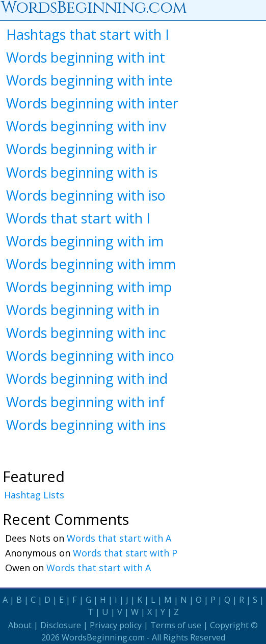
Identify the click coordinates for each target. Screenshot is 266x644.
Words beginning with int (86, 57)
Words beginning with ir (82, 149)
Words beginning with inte (89, 80)
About (20, 625)
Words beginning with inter (92, 103)
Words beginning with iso (86, 195)
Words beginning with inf (85, 402)
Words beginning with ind (87, 379)
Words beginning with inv (86, 126)
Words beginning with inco (90, 356)
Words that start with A (119, 538)
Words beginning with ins (86, 425)
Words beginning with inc (86, 333)
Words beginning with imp (89, 287)
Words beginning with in (83, 310)
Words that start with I (78, 218)
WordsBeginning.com (103, 637)
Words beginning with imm (91, 264)
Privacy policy (116, 625)
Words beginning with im (85, 241)
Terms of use (176, 625)
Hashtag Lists (34, 495)
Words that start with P (125, 553)
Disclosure (61, 625)
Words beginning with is (82, 172)
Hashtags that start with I (88, 34)
